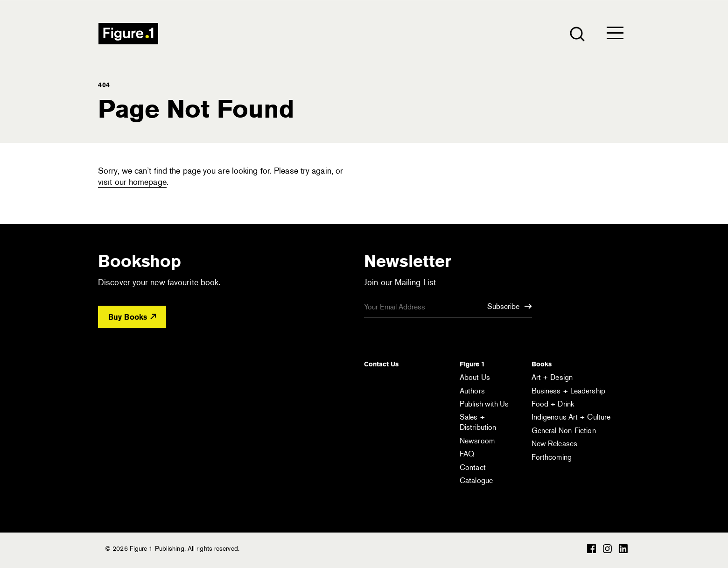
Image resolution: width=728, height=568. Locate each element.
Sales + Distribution (478, 422)
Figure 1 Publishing (128, 34)
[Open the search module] (577, 33)
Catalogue (476, 480)
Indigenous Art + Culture (571, 417)
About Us (475, 377)
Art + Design (552, 377)
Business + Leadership (568, 391)
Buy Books (132, 317)
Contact (473, 467)
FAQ (467, 454)
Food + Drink (553, 404)
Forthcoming (552, 457)
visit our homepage (132, 182)
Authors (472, 391)
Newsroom (477, 441)
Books (542, 364)
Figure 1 (472, 364)
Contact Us (381, 364)
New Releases (554, 444)
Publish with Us (484, 404)
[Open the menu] (615, 35)
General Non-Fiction (564, 431)
